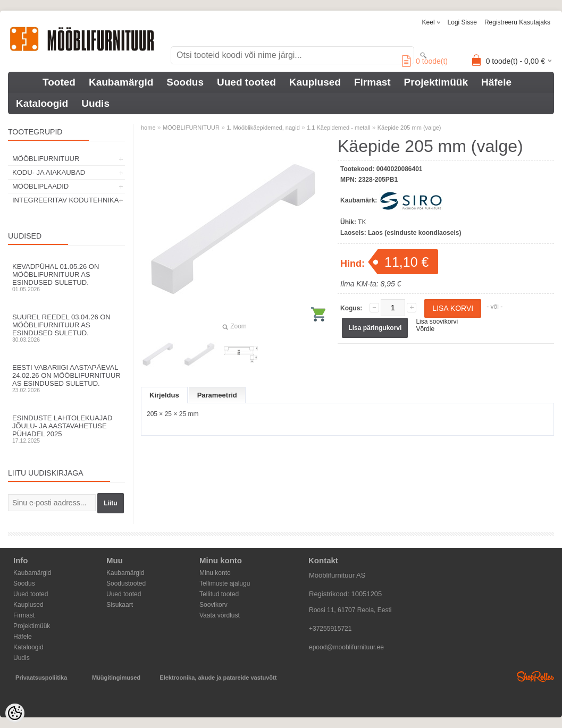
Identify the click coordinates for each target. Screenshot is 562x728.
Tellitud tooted (219, 594)
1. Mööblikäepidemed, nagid (263, 128)
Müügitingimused (116, 678)
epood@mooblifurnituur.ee (346, 647)
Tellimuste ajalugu (225, 583)
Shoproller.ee (535, 676)
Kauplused (315, 82)
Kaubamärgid (121, 82)
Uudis (95, 103)
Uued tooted (246, 82)
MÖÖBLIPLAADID (40, 186)
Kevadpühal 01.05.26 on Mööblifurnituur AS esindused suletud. (66, 277)
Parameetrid (217, 395)
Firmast (372, 82)
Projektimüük (436, 82)
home (148, 128)
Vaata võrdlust (220, 615)
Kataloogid (42, 103)
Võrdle (425, 329)
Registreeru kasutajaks (517, 22)
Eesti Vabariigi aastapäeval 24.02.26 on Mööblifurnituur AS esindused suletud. (66, 378)
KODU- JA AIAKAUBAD (49, 172)
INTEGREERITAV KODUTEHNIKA (65, 200)
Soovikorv (213, 605)
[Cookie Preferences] (15, 713)
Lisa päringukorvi (375, 328)
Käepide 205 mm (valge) (409, 128)
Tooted (59, 82)
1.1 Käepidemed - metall (338, 128)
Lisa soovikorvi (437, 321)
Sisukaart (120, 605)
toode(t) (425, 61)
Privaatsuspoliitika (41, 678)
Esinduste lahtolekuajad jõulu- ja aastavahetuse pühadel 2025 (66, 429)
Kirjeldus (164, 395)
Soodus (185, 82)
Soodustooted (126, 583)
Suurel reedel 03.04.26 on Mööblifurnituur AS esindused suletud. (66, 328)
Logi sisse (462, 22)
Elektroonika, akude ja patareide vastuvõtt (218, 678)
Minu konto (215, 573)
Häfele (496, 82)
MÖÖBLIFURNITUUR (46, 159)
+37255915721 (330, 629)
